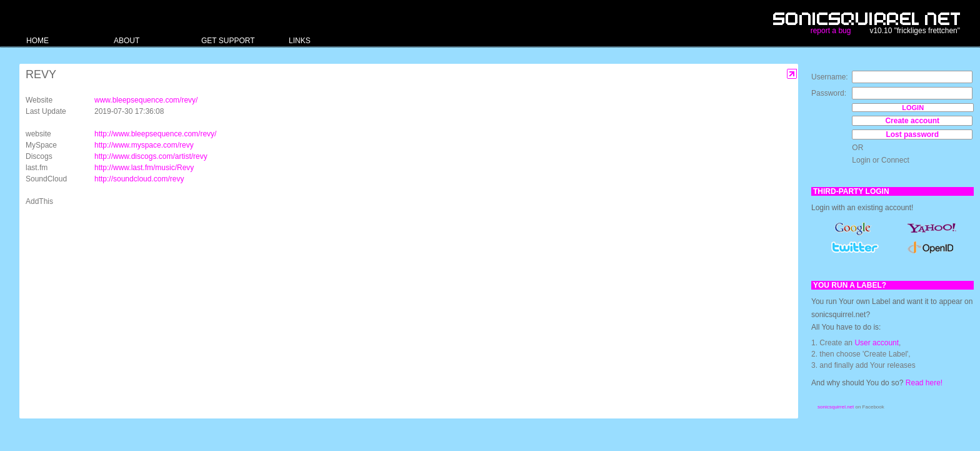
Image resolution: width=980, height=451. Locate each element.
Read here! (924, 383)
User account (877, 343)
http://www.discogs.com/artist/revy (151, 156)
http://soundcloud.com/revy (139, 179)
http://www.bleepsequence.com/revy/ (155, 134)
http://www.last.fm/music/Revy (144, 168)
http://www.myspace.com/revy (144, 145)
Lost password (912, 134)
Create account (912, 121)
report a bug (831, 31)
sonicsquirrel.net (836, 407)
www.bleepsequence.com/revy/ (146, 100)
